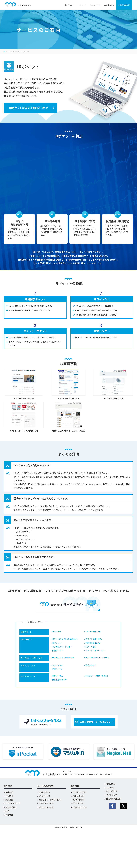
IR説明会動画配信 (93, 643)
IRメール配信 (91, 647)
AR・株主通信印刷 (93, 632)
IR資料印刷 (57, 632)
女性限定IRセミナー (60, 680)
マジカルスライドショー (62, 647)
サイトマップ (112, 795)
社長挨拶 (9, 796)
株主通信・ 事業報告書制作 (63, 658)
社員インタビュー (80, 807)
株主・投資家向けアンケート (97, 658)
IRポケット (57, 643)
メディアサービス (46, 804)
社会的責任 (111, 784)
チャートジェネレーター (95, 651)
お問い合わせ (124, 5)
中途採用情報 (78, 800)
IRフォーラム (58, 676)
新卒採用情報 (78, 796)
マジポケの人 (78, 804)
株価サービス (58, 651)
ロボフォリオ (58, 665)
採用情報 (108, 5)
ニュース (82, 5)
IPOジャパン (57, 669)
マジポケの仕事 (79, 792)
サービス (94, 5)
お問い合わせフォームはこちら (95, 722)
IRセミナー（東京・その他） (97, 676)
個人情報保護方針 (113, 799)
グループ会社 (11, 807)
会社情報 (68, 5)
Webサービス (45, 796)
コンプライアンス (13, 804)
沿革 (7, 811)
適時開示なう (91, 665)
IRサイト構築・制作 (94, 639)
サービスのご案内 (14, 51)
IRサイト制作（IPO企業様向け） (65, 639)
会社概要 (9, 792)
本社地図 (9, 815)
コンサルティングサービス (50, 800)
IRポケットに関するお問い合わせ (29, 108)
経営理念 (9, 800)
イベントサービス (46, 807)
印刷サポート (44, 792)
